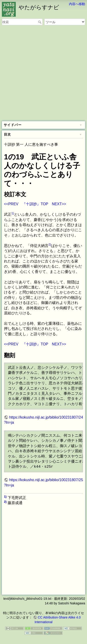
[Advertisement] (43, 74)
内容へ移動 (77, 4)
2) (50, 245)
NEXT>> (59, 204)
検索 (40, 22)
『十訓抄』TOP (35, 204)
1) (13, 213)
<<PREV (11, 204)
